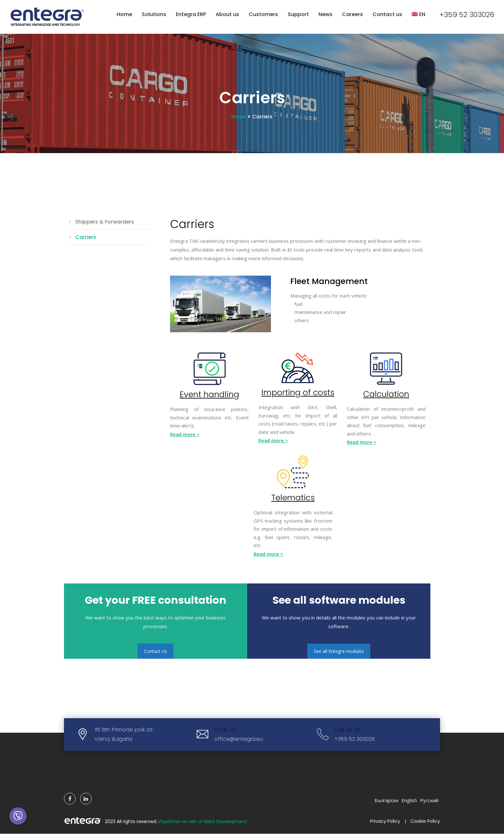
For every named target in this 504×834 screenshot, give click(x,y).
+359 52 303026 (467, 15)
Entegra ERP (191, 14)
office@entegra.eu (239, 739)
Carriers (86, 238)
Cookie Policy (425, 821)
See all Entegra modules (339, 651)
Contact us (387, 14)
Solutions (154, 14)
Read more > (185, 435)
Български (386, 801)
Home (124, 14)
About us (227, 14)
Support (298, 14)
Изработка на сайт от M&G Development (203, 822)
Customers (263, 14)
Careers (352, 14)
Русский (429, 801)
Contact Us (156, 651)
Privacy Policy (385, 821)
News (325, 14)
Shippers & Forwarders (105, 222)
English (409, 801)
